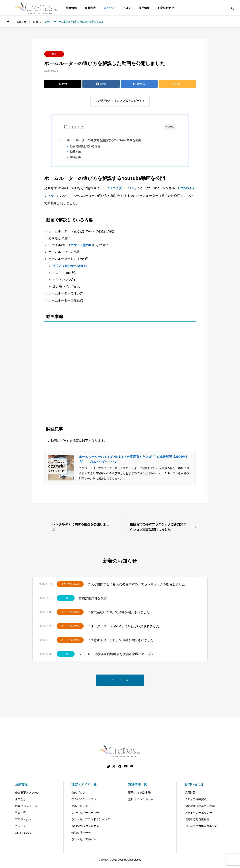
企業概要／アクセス (27, 795)
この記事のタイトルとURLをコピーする (120, 101)
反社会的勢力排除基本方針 (201, 828)
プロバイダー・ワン (120, 190)
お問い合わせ (166, 8)
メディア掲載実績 (70, 587)
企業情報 (21, 787)
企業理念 (20, 802)
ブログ (127, 8)
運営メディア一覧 (84, 787)
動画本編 (81, 152)
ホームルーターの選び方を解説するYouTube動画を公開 (110, 140)
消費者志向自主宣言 (197, 822)
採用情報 (144, 8)
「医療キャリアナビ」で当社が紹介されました (121, 642)
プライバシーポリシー (198, 815)
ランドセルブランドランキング (91, 822)
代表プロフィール (26, 808)
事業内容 (90, 8)
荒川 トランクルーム (141, 802)
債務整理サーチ (81, 835)
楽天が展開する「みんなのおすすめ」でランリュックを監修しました (136, 586)
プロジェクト (23, 822)
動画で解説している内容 (91, 146)
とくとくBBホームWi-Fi (70, 268)
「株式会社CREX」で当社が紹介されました (119, 614)
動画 (54, 54)
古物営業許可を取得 (93, 600)
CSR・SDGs (23, 835)
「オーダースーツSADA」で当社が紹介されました (123, 628)
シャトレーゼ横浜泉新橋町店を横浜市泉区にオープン (116, 656)
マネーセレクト (81, 808)
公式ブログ (78, 795)
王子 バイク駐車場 (139, 795)
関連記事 (81, 157)
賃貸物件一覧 (138, 787)
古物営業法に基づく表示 (200, 808)
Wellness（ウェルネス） (87, 828)
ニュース (109, 8)
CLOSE (170, 127)
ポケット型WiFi (82, 247)
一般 (66, 600)
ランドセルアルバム (84, 842)
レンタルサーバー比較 (85, 815)
